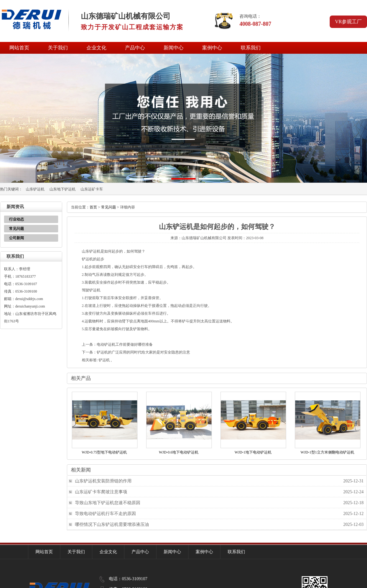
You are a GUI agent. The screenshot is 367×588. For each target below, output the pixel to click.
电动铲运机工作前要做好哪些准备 (125, 344)
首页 (93, 207)
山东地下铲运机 (63, 189)
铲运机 (104, 360)
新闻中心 (174, 48)
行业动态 (16, 219)
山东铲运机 (35, 189)
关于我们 (58, 48)
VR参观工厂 (348, 22)
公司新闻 (16, 238)
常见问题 (16, 229)
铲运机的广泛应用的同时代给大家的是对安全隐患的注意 (143, 352)
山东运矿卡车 (92, 189)
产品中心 (135, 48)
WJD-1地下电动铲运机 (253, 452)
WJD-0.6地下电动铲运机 (179, 452)
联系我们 (251, 48)
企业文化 (96, 48)
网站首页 (19, 48)
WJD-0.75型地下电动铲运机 (105, 452)
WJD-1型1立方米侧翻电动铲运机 (327, 452)
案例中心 (212, 48)
